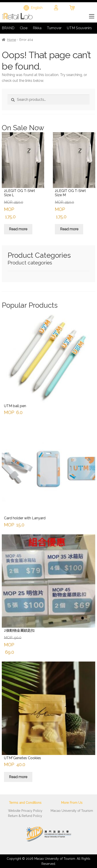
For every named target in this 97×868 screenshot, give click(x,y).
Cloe (24, 28)
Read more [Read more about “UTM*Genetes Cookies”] (18, 777)
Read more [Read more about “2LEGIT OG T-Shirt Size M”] (69, 229)
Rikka (37, 28)
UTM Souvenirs (79, 28)
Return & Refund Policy (25, 816)
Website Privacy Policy (25, 811)
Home (12, 40)
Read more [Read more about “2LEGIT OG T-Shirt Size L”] (18, 229)
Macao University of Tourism (72, 811)
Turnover (54, 28)
